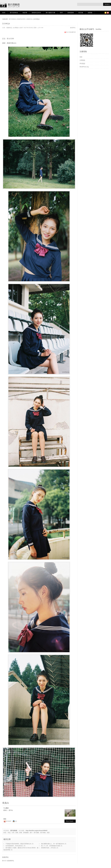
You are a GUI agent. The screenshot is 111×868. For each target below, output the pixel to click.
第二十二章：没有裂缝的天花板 (51, 846)
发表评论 (73, 28)
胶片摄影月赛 (50, 13)
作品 (9, 833)
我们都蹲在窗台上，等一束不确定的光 (53, 844)
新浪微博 (9, 821)
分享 (13, 833)
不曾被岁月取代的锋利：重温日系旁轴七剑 (18, 844)
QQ (16, 821)
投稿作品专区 (36, 13)
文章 (82, 60)
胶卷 (4, 39)
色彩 (48, 833)
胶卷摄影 (26, 833)
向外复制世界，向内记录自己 (14, 846)
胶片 (31, 833)
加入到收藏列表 (71, 32)
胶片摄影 (36, 833)
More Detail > (70, 821)
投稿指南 (71, 13)
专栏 (61, 13)
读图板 (90, 13)
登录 (5, 861)
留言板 (81, 13)
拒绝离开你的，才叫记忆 (49, 848)
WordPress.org (84, 67)
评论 (82, 64)
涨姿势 (25, 13)
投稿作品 (29, 19)
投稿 (17, 833)
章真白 (17, 28)
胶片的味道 (14, 13)
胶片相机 (43, 833)
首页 (4, 13)
